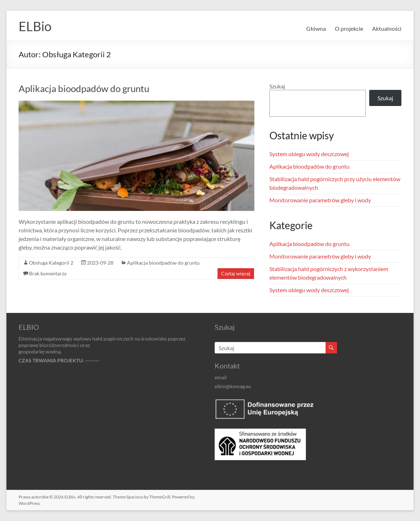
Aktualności (387, 28)
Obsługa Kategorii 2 (51, 263)
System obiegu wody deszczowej (309, 154)
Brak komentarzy (48, 273)
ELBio (35, 26)
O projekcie (349, 28)
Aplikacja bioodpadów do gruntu (84, 88)
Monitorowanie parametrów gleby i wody (320, 200)
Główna (316, 28)
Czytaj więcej (236, 273)
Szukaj (277, 86)
